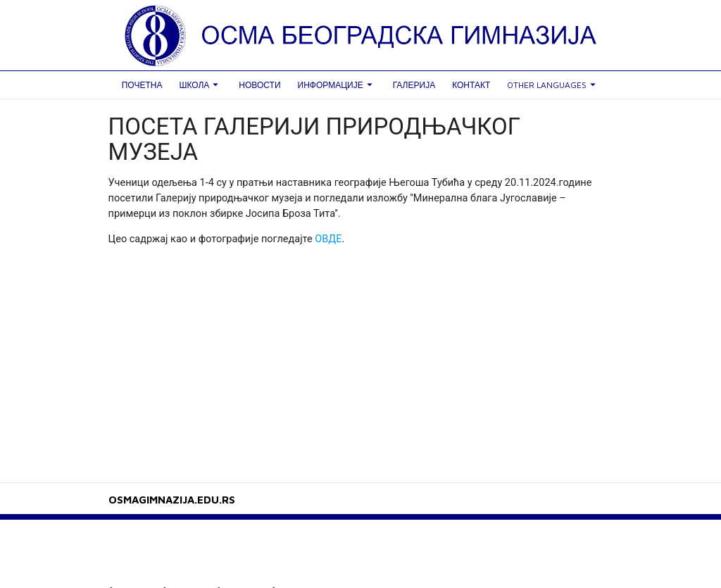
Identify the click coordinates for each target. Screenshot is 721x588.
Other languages (553, 85)
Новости (259, 85)
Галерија (414, 85)
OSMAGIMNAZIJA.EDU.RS (172, 500)
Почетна (142, 85)
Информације (337, 85)
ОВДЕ (328, 239)
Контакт (471, 85)
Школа (200, 85)
